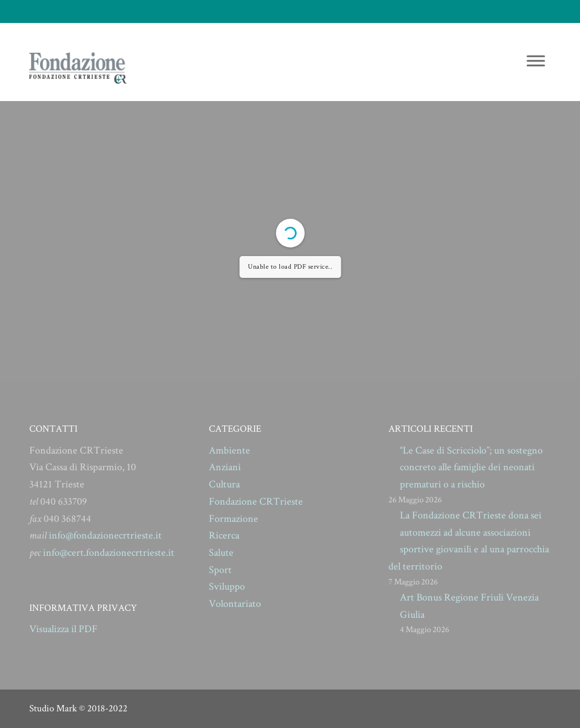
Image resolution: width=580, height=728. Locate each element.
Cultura (224, 484)
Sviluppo (227, 586)
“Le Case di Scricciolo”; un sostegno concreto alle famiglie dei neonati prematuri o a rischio (471, 467)
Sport (220, 570)
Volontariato (235, 604)
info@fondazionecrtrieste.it (105, 535)
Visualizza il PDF (63, 629)
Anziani (225, 467)
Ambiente (229, 450)
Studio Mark (53, 708)
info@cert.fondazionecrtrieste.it (109, 553)
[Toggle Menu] (536, 61)
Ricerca (224, 535)
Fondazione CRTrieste (256, 502)
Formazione (233, 519)
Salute (221, 553)
